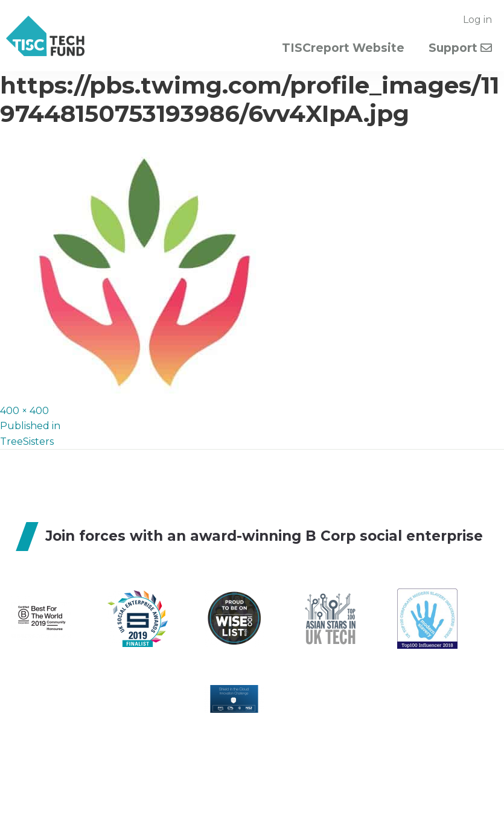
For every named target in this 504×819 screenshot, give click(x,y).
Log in (477, 20)
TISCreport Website (343, 48)
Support (460, 48)
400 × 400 (24, 411)
